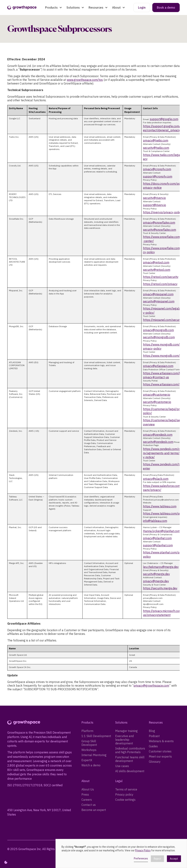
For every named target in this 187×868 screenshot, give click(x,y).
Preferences (141, 858)
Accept (174, 859)
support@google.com (164, 119)
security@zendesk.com (158, 442)
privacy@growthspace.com (151, 686)
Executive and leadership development (124, 740)
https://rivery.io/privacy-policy (163, 212)
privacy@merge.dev (156, 581)
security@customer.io (157, 402)
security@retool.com (157, 270)
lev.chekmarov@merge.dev (161, 567)
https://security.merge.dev (160, 588)
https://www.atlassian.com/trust (164, 384)
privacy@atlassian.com (158, 366)
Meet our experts (160, 756)
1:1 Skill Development (96, 736)
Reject (157, 859)
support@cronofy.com (158, 176)
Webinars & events (161, 741)
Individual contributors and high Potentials (130, 750)
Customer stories (160, 751)
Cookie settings (125, 800)
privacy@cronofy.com (157, 169)
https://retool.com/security (161, 277)
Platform (87, 731)
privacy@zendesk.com (158, 435)
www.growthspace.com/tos (85, 80)
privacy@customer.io (157, 395)
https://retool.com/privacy (160, 284)
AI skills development (130, 771)
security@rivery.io (154, 198)
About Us (88, 789)
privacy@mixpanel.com (158, 294)
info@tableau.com (155, 521)
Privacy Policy (143, 850)
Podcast (154, 736)
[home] (22, 8)
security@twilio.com (156, 148)
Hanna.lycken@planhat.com (162, 531)
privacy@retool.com (156, 262)
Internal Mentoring (94, 755)
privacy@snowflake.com (159, 223)
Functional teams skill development (130, 759)
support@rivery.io (154, 205)
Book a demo (166, 7)
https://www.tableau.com (160, 506)
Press (85, 794)
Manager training (126, 731)
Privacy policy (124, 794)
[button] (54, 7)
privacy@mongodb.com (158, 330)
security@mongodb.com (159, 337)
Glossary (155, 762)
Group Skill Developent (89, 743)
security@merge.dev (156, 574)
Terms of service (126, 789)
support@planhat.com (158, 545)
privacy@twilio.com (156, 140)
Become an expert (94, 810)
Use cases (122, 766)
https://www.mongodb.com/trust (165, 356)
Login (142, 7)
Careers (87, 800)
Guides (153, 746)
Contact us (89, 805)
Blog (152, 731)
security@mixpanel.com (159, 301)
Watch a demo (91, 765)
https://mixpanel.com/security (163, 320)
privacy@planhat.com (157, 538)
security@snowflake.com (160, 230)
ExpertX (87, 760)
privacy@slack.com (156, 479)
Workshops (89, 750)
